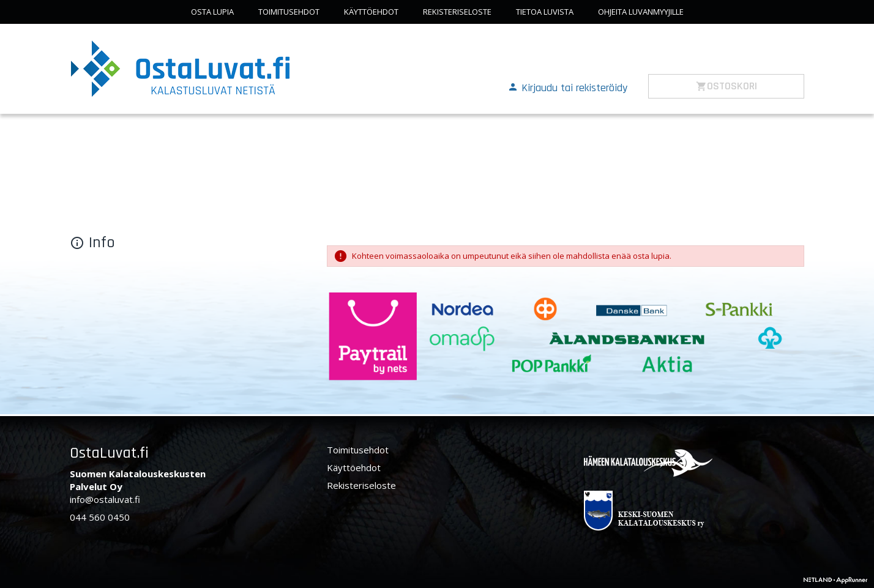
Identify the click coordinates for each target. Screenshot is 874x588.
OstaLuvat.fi (109, 453)
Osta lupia (212, 12)
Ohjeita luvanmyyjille (641, 12)
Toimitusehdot (289, 12)
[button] (567, 87)
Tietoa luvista (545, 12)
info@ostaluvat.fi (105, 499)
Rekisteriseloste (457, 12)
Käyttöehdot (371, 12)
